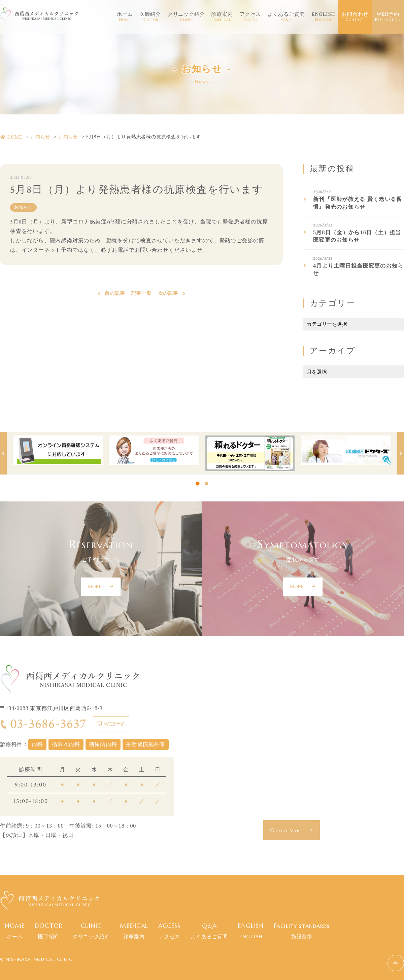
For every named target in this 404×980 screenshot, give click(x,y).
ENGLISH (323, 17)
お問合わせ (355, 17)
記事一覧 (141, 295)
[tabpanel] (58, 450)
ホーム (125, 17)
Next (401, 453)
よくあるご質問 (286, 17)
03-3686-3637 (43, 724)
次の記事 (168, 295)
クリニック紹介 (186, 17)
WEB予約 (388, 17)
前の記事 (115, 295)
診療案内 (222, 17)
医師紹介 (150, 17)
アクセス (250, 17)
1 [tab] (198, 484)
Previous (3, 453)
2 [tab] (206, 484)
